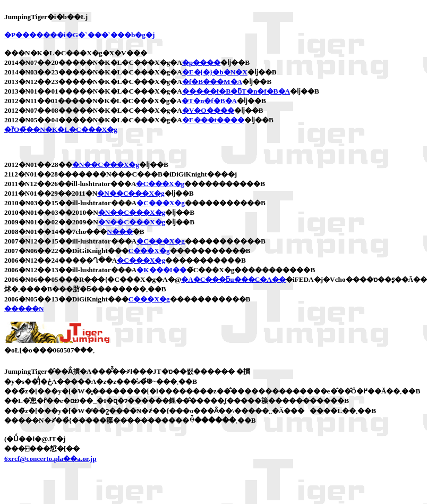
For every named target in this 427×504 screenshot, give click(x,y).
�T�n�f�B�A (209, 101)
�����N (24, 309)
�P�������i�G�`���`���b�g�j (79, 35)
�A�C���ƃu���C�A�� (233, 279)
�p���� (201, 62)
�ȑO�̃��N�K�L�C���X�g (61, 129)
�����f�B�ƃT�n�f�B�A (236, 91)
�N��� (120, 232)
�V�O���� (208, 110)
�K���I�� (161, 270)
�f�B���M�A (212, 82)
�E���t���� (213, 120)
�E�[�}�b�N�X (215, 72)
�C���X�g (160, 184)
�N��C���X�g (106, 165)
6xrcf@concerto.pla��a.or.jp (50, 459)
